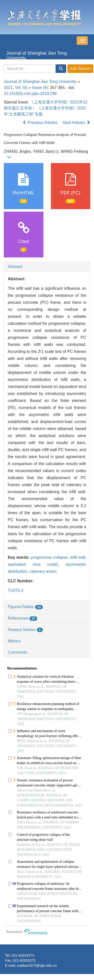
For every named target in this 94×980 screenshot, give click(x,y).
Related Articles (25, 630)
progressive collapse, (50, 557)
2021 (8, 88)
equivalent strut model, (37, 564)
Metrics (14, 641)
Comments (17, 652)
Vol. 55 (21, 88)
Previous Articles (40, 123)
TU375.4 (15, 590)
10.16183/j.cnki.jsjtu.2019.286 (30, 94)
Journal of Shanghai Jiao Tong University (37, 55)
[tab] (47, 267)
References (23, 618)
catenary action (43, 571)
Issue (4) (40, 88)
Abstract (15, 267)
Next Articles (77, 123)
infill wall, (78, 557)
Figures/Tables (25, 607)
